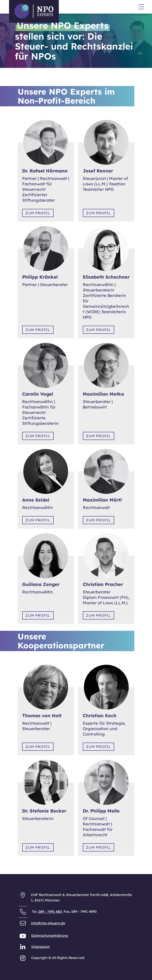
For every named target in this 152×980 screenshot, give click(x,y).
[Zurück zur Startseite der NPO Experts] (34, 11)
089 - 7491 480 (50, 912)
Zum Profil (38, 213)
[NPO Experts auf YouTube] (23, 937)
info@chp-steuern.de (48, 923)
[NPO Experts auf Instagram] (23, 959)
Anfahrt (24, 54)
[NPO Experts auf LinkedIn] (23, 948)
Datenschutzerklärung (36, 36)
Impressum (27, 41)
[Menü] (141, 7)
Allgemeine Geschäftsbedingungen (47, 46)
